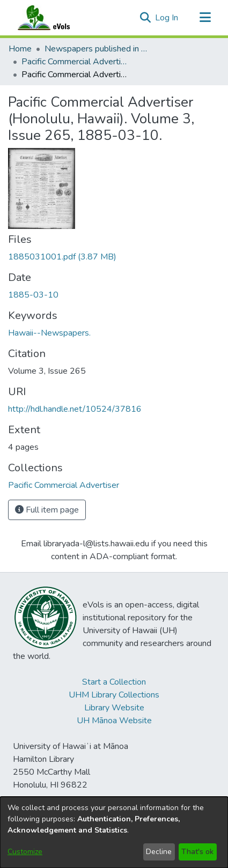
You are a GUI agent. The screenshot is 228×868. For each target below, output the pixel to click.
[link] (62, 257)
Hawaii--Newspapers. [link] (49, 333)
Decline (159, 852)
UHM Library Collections (114, 695)
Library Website (114, 708)
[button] (145, 18)
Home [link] (20, 49)
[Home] (54, 18)
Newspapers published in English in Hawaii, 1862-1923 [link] (98, 49)
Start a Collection (114, 682)
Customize (25, 852)
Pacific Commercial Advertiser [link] (75, 62)
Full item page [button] (47, 510)
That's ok (197, 852)
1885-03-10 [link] (33, 295)
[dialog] (114, 832)
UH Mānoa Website (114, 721)
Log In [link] (167, 18)
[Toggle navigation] (205, 18)
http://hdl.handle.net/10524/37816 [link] (75, 409)
